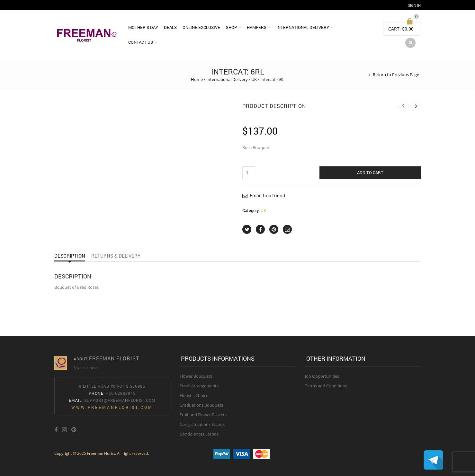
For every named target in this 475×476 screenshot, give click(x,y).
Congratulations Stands (202, 424)
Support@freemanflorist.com (120, 400)
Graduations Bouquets (201, 405)
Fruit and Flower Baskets (203, 415)
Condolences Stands (199, 434)
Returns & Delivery (116, 256)
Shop (231, 27)
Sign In (414, 5)
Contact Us (141, 42)
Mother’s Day (143, 27)
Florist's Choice (194, 395)
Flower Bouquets (196, 376)
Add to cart (370, 172)
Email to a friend (268, 195)
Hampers (257, 27)
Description (70, 256)
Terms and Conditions (326, 386)
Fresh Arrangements (199, 386)
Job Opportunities (322, 376)
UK (254, 79)
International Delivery (303, 27)
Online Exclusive (201, 27)
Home (197, 79)
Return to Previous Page (396, 75)
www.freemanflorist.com (112, 407)
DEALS (170, 27)
